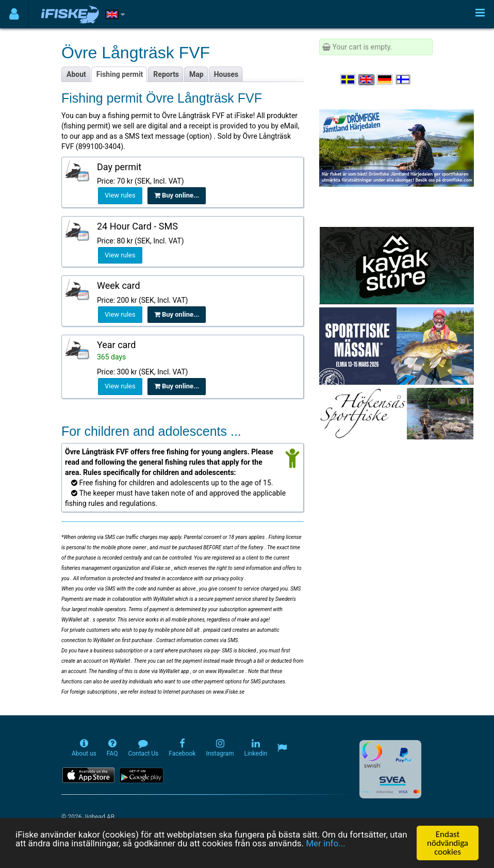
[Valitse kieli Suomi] (404, 79)
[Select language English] (367, 79)
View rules (120, 195)
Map (196, 74)
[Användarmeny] (14, 14)
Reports (166, 74)
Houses (226, 74)
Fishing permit (120, 74)
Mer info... (325, 844)
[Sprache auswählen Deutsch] (385, 79)
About (76, 74)
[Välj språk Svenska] (349, 79)
